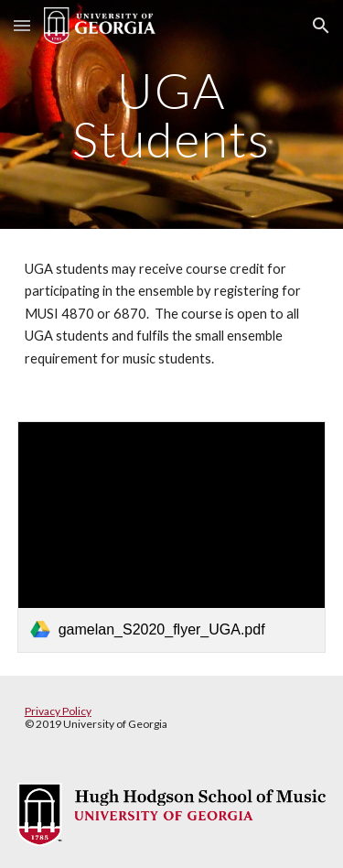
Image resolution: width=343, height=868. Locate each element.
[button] (22, 25)
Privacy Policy (58, 711)
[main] (172, 115)
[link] (172, 537)
